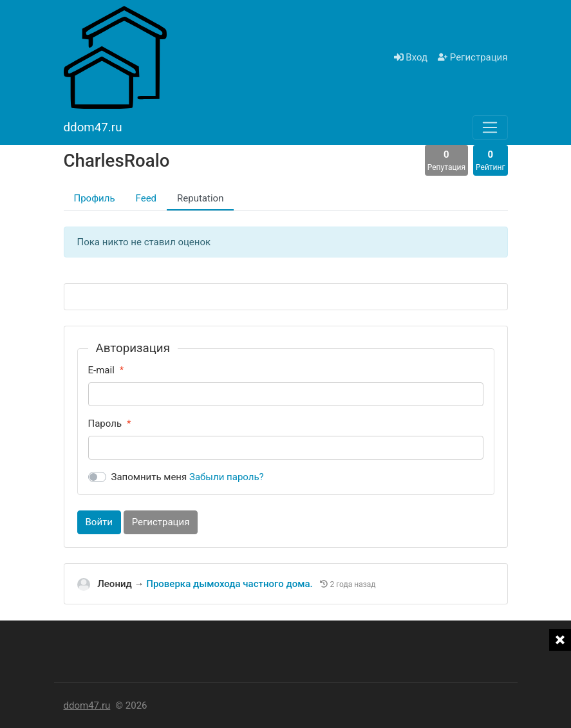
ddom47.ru (87, 705)
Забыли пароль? (227, 477)
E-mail (101, 370)
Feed (146, 198)
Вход (411, 57)
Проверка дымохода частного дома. (230, 584)
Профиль (95, 198)
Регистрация (473, 57)
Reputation (200, 198)
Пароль (105, 424)
